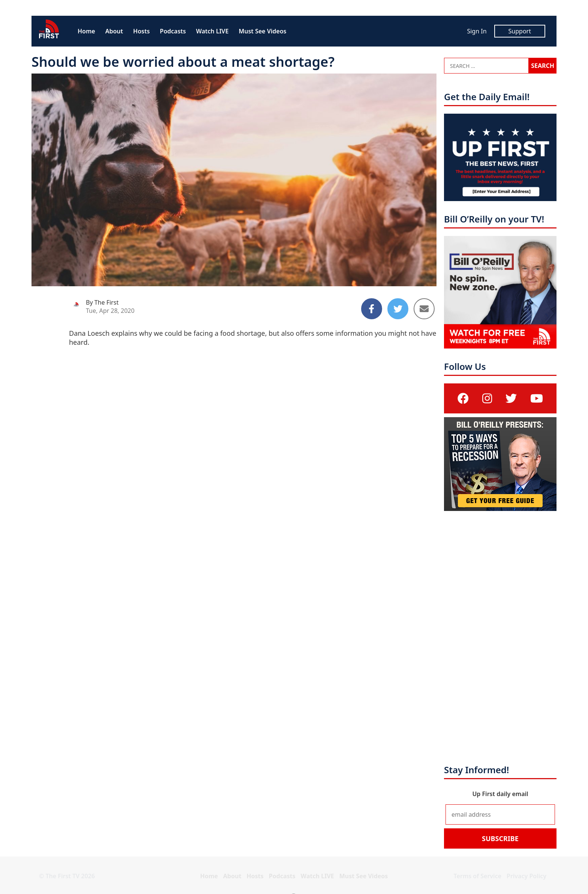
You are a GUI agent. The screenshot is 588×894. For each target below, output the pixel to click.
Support (520, 31)
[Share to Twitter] (398, 309)
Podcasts (173, 31)
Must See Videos (263, 31)
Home (86, 31)
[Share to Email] (424, 309)
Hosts (141, 31)
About (114, 31)
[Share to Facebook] (372, 309)
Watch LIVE (212, 31)
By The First (102, 302)
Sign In (477, 31)
